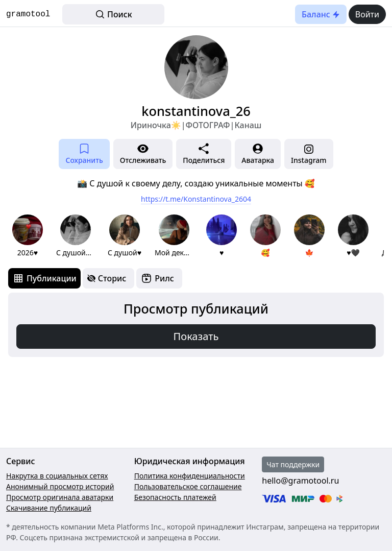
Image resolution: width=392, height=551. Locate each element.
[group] (28, 236)
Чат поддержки (293, 464)
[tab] (44, 278)
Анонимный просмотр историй (60, 486)
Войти (367, 14)
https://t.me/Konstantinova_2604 (196, 199)
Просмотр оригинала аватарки (60, 497)
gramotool (28, 14)
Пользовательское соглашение (188, 486)
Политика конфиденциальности (190, 476)
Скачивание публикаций (49, 508)
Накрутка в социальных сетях (57, 476)
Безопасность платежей (175, 497)
